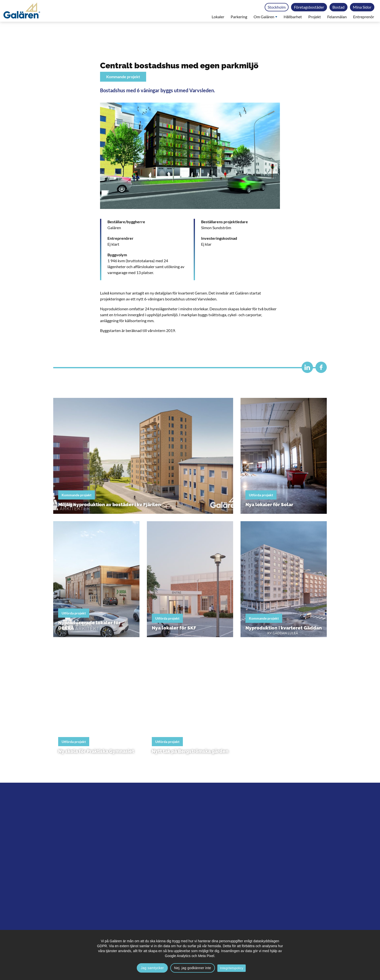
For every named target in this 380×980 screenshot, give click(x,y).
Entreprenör (364, 17)
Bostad (338, 7)
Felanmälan (337, 17)
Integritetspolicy (232, 968)
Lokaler (218, 17)
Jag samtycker (152, 968)
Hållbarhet (293, 17)
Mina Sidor (362, 7)
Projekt (315, 17)
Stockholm (277, 7)
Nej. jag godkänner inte (193, 968)
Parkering (239, 17)
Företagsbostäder (309, 7)
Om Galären (265, 17)
